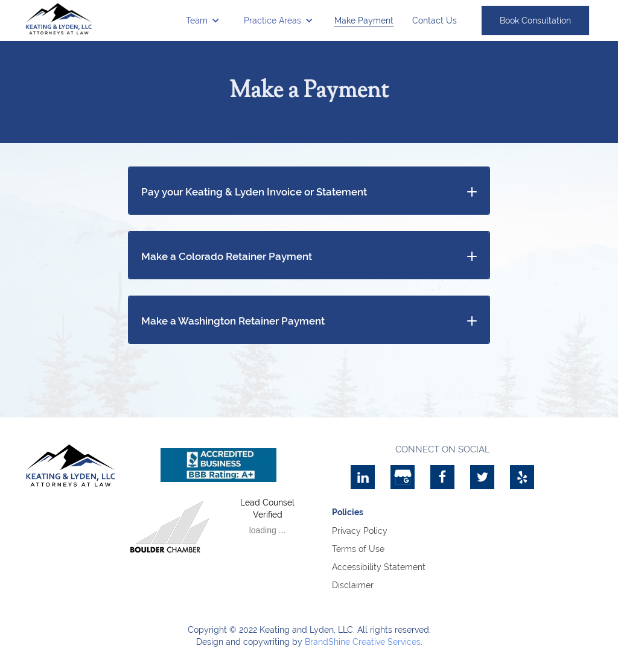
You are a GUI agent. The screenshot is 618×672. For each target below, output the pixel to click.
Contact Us (435, 21)
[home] (59, 19)
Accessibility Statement (379, 567)
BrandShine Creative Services (363, 642)
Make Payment (364, 21)
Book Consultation (535, 21)
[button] (203, 21)
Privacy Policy (360, 531)
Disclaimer (353, 585)
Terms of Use (358, 549)
